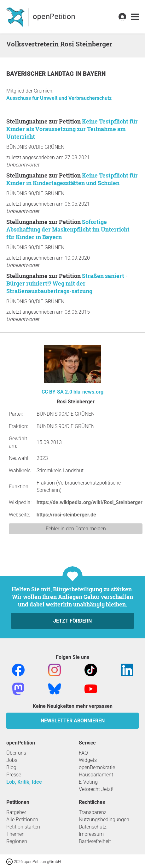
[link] (135, 17)
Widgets (88, 760)
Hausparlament (96, 775)
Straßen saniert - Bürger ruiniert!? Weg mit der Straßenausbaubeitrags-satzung (67, 283)
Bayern (94, 74)
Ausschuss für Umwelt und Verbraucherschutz (59, 98)
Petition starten (23, 827)
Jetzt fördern (72, 621)
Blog (11, 767)
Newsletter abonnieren (73, 721)
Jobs (12, 760)
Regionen (17, 841)
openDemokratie (97, 767)
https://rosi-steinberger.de (66, 515)
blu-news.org (88, 392)
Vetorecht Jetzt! (96, 789)
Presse (14, 775)
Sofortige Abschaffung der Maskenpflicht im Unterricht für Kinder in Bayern (68, 229)
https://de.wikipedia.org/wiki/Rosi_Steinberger (90, 502)
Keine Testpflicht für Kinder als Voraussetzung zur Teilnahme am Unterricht (72, 129)
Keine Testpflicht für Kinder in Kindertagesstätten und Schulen (72, 179)
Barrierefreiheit (95, 841)
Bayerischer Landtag (41, 74)
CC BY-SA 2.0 (57, 392)
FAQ (83, 753)
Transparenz (93, 812)
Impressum (91, 834)
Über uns (16, 753)
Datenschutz (93, 827)
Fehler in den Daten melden (76, 529)
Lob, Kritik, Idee (24, 782)
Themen (15, 834)
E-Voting (88, 782)
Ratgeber (16, 812)
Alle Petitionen (22, 820)
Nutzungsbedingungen (104, 820)
